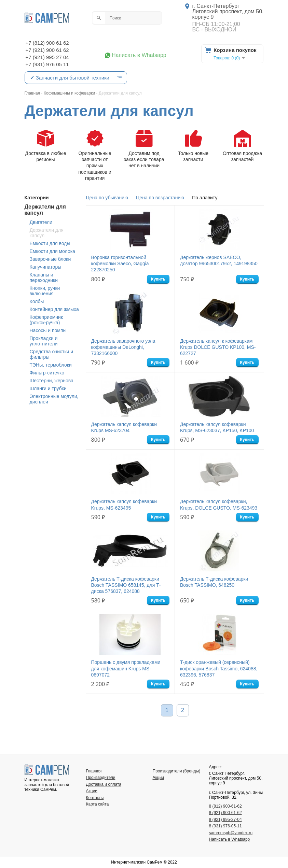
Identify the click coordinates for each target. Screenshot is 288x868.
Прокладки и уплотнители (44, 341)
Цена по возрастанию (160, 198)
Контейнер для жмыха (54, 309)
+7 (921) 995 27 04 (47, 57)
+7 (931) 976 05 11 (47, 64)
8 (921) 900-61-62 (225, 813)
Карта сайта (98, 804)
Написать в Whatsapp (139, 55)
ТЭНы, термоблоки (51, 365)
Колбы (37, 301)
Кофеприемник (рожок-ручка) (46, 320)
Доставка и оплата (104, 784)
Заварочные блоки (50, 259)
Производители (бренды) (177, 771)
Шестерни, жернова (52, 381)
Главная (94, 771)
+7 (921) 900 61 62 (47, 50)
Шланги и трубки (48, 388)
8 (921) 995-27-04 (225, 820)
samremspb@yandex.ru (231, 833)
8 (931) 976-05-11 (225, 826)
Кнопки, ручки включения (45, 291)
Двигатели (41, 222)
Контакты (95, 798)
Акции (92, 791)
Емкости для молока (52, 251)
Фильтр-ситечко (47, 373)
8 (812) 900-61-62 (225, 806)
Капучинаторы (46, 267)
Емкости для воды (50, 243)
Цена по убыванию (107, 198)
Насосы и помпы (48, 330)
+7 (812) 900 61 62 (47, 43)
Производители (101, 778)
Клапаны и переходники (44, 278)
